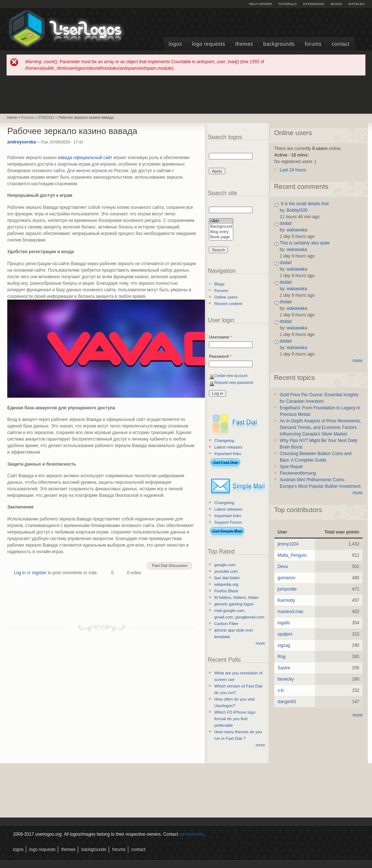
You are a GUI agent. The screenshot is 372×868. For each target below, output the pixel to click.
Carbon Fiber (226, 624)
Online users (226, 297)
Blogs (336, 4)
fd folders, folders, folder (236, 597)
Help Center (260, 4)
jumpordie (287, 589)
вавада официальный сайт (85, 158)
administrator (192, 834)
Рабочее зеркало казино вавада (86, 117)
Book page (221, 237)
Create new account (231, 376)
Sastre (284, 668)
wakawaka (297, 230)
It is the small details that (304, 204)
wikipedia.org (226, 584)
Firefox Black (226, 591)
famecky (286, 679)
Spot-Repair (291, 467)
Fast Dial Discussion (170, 565)
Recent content (228, 304)
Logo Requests (209, 44)
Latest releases (228, 447)
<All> (221, 221)
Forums (313, 44)
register (39, 573)
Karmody (286, 600)
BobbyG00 (297, 210)
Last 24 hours (293, 170)
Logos (175, 44)
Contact (341, 44)
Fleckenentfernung (298, 473)
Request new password (234, 383)
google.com (225, 565)
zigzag (284, 645)
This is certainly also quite (305, 243)
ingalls (284, 623)
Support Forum (228, 522)
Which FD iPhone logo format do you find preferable (235, 719)
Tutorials (287, 4)
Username (220, 337)
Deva (283, 567)
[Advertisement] (186, 94)
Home (12, 117)
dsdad (286, 223)
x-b (281, 690)
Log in (20, 573)
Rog (282, 657)
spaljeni (285, 634)
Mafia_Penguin (292, 555)
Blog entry (221, 232)
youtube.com (226, 571)
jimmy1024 (288, 544)
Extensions (314, 4)
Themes (244, 44)
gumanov (286, 578)
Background (221, 227)
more (260, 643)
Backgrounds (279, 44)
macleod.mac (290, 612)
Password (220, 356)
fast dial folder (227, 578)
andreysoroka (22, 142)
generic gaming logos (234, 604)
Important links (228, 454)
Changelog (224, 441)
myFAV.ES (356, 4)
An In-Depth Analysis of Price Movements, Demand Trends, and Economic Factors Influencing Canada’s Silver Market (320, 427)
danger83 (287, 702)
